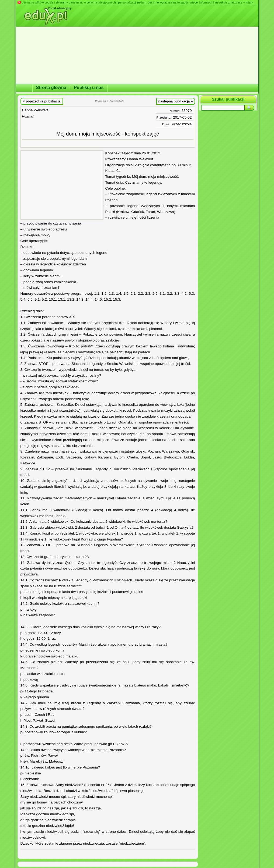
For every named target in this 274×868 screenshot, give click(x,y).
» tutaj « (248, 2)
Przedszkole (182, 124)
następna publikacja (175, 101)
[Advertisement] (62, 185)
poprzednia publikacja (42, 101)
